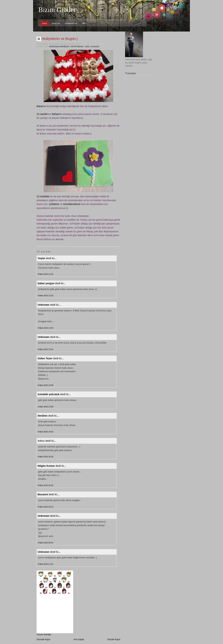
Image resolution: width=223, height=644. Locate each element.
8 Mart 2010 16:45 (45, 485)
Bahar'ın (41, 106)
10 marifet (42, 114)
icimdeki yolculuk (49, 394)
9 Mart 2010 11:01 (45, 564)
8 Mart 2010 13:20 (45, 296)
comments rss (71, 23)
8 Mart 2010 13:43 (45, 328)
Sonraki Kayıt (43, 639)
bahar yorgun (46, 283)
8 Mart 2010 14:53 (45, 432)
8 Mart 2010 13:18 (45, 274)
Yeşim (41, 258)
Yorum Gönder (44, 635)
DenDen (43, 416)
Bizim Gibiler (57, 10)
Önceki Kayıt (114, 639)
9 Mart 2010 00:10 (45, 543)
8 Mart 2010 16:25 (45, 457)
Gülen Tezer (45, 358)
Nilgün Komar (46, 466)
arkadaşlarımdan (59, 47)
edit (84, 23)
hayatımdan (77, 47)
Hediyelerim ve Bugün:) (60, 39)
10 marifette (43, 196)
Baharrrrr (57, 114)
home (45, 23)
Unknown (44, 305)
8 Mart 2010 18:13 (45, 507)
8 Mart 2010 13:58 (45, 385)
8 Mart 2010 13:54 (45, 349)
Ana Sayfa (79, 639)
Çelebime (54, 204)
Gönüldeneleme (72, 204)
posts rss (56, 23)
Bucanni (43, 494)
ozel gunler (92, 47)
